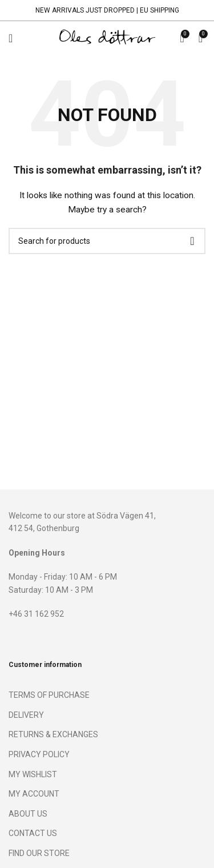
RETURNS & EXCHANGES (53, 734)
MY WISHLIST (33, 774)
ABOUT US (28, 814)
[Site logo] (107, 38)
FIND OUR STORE (39, 853)
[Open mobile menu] (11, 38)
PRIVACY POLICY (39, 754)
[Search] (107, 241)
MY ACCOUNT (34, 794)
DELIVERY (26, 715)
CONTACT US (33, 833)
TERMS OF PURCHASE (49, 695)
